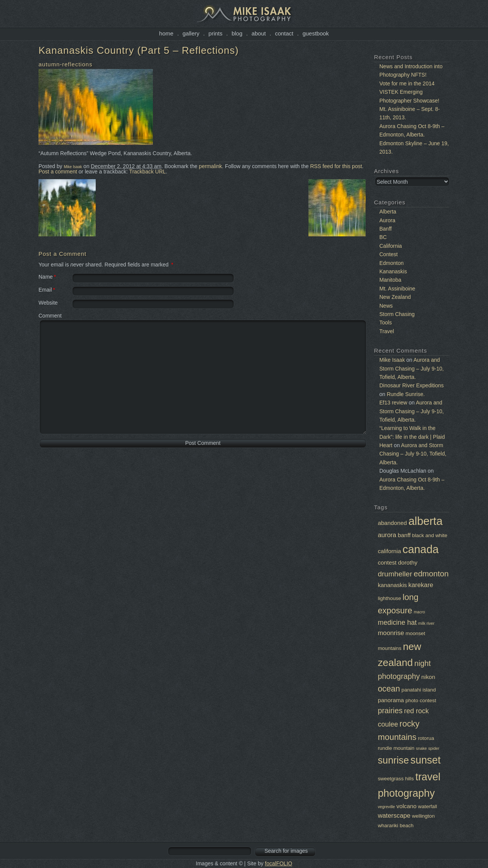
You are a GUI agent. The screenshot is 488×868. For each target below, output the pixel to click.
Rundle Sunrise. (406, 394)
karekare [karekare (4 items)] (421, 585)
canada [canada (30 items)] (421, 549)
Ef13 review (393, 403)
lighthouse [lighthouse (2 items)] (389, 598)
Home (166, 33)
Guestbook (315, 33)
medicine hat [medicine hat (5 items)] (397, 623)
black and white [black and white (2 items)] (430, 535)
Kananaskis (393, 271)
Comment (50, 316)
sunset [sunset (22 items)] (426, 760)
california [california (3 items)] (389, 551)
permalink (211, 166)
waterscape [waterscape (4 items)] (394, 816)
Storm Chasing (397, 314)
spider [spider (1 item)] (434, 748)
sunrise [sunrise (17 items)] (393, 760)
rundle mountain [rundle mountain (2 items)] (396, 748)
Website (48, 303)
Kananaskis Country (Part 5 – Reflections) (139, 50)
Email (45, 290)
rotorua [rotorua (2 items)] (426, 738)
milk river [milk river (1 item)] (426, 623)
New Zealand (395, 297)
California (391, 246)
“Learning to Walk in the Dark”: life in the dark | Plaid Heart (412, 437)
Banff (385, 229)
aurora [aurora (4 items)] (387, 535)
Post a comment (58, 172)
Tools (386, 322)
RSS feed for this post (336, 166)
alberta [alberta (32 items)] (425, 521)
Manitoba (390, 280)
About (259, 33)
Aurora (387, 220)
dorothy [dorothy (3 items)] (408, 562)
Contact (284, 33)
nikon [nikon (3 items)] (428, 677)
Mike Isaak (73, 167)
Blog (237, 33)
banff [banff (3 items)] (404, 535)
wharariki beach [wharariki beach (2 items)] (396, 825)
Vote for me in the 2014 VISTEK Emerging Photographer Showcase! (409, 92)
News (386, 306)
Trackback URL (148, 172)
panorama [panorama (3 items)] (391, 700)
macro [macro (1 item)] (419, 612)
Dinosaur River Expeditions (412, 385)
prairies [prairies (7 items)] (390, 711)
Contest (388, 254)
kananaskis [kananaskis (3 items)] (392, 585)
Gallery (191, 33)
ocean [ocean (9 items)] (389, 689)
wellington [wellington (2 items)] (424, 816)
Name (46, 277)
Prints (216, 33)
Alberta (388, 212)
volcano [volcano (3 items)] (407, 806)
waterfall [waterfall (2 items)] (427, 806)
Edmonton (392, 263)
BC (383, 237)
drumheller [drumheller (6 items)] (395, 574)
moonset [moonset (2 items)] (415, 633)
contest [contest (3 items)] (387, 562)
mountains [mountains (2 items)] (390, 648)
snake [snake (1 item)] (421, 748)
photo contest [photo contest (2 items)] (421, 700)
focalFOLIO (279, 863)
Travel (387, 331)
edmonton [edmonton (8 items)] (431, 574)
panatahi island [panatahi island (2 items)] (419, 690)
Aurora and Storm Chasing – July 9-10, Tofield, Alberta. (412, 368)
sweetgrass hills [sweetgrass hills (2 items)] (396, 779)
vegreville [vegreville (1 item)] (386, 807)
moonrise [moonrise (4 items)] (391, 633)
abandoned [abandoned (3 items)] (392, 523)
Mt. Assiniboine (397, 289)
